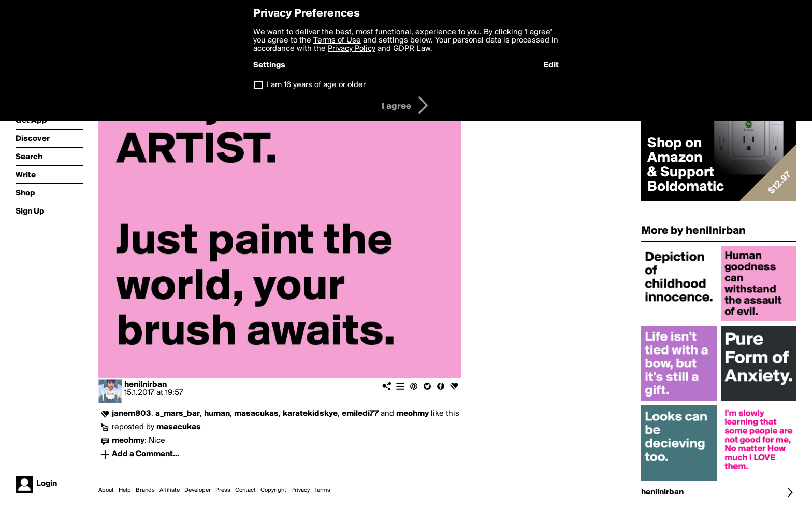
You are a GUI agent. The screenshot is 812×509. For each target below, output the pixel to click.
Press (223, 490)
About (106, 490)
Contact (245, 490)
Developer (198, 490)
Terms (322, 490)
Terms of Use (337, 40)
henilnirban (146, 385)
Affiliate (170, 490)
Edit (551, 65)
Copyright (273, 490)
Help (125, 490)
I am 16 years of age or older (316, 85)
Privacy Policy (352, 49)
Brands (145, 490)
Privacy (300, 490)
